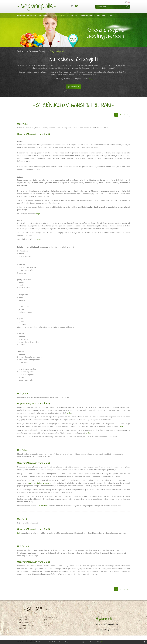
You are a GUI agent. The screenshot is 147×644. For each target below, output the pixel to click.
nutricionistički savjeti (27, 625)
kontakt (47, 625)
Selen (19, 533)
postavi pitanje (73, 87)
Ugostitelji (73, 15)
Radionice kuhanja (87, 15)
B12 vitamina (43, 506)
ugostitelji (23, 628)
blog (45, 622)
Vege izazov (32, 15)
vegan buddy (24, 622)
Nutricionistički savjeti (59, 15)
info (45, 620)
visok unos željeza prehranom (40, 483)
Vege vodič (21, 15)
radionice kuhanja (50, 617)
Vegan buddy (43, 15)
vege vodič (23, 617)
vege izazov (23, 620)
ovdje (91, 79)
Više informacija (107, 642)
